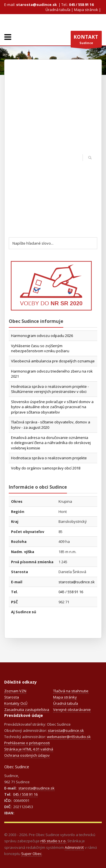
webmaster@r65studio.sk (69, 737)
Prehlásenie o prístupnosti (27, 743)
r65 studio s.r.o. (53, 841)
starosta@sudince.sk (36, 5)
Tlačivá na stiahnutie (71, 691)
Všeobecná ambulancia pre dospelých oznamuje (53, 361)
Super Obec (31, 854)
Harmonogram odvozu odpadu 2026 (42, 336)
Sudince (86, 41)
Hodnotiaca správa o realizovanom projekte (49, 458)
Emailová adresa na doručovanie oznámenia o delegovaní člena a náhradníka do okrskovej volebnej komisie (51, 443)
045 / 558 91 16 (81, 5)
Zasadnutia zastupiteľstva (27, 710)
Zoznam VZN (15, 691)
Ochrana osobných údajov (27, 755)
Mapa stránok (86, 10)
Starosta (12, 697)
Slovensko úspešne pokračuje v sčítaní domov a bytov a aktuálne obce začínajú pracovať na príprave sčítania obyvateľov (52, 407)
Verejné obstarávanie (72, 710)
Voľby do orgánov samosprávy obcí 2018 (46, 468)
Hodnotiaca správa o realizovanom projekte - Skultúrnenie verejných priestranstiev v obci (50, 389)
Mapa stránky (65, 697)
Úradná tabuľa (58, 10)
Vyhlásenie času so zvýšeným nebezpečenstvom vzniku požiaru (40, 348)
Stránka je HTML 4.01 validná (29, 749)
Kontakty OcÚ (16, 703)
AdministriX (74, 847)
